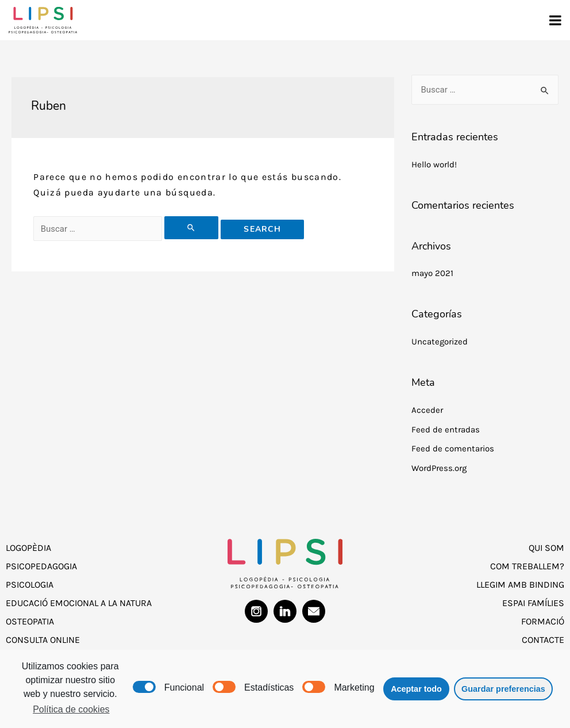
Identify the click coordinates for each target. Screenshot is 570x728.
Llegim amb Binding (520, 585)
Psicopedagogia (41, 566)
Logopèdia (28, 548)
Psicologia (30, 585)
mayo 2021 (432, 273)
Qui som (546, 548)
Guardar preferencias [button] (503, 689)
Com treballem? (527, 566)
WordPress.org (439, 468)
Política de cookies (71, 709)
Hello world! (434, 164)
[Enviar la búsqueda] (192, 228)
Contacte (543, 640)
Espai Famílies (533, 603)
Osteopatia (30, 621)
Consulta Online (43, 640)
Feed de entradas (446, 430)
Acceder (427, 410)
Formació (543, 621)
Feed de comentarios (453, 449)
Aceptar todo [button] (416, 689)
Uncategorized (440, 342)
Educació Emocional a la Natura (79, 603)
